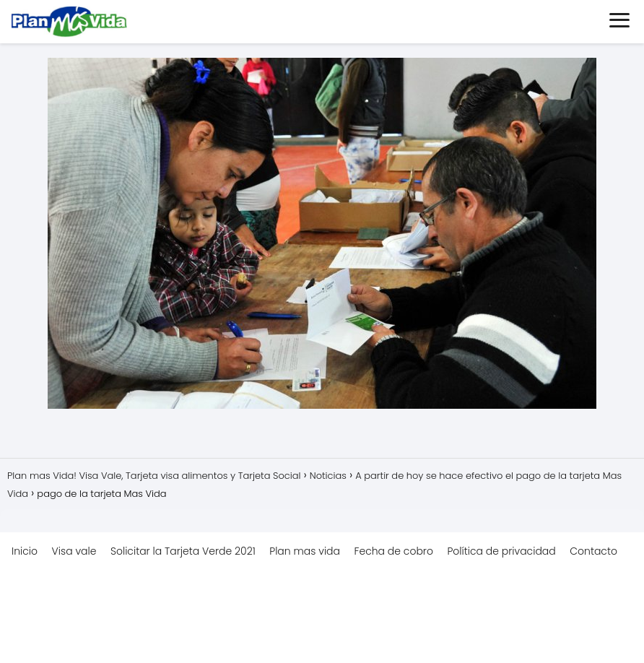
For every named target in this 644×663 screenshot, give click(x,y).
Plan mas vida (305, 551)
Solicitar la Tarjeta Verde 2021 (183, 551)
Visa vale (74, 551)
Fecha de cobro (394, 551)
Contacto (593, 551)
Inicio (25, 551)
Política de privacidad (501, 551)
